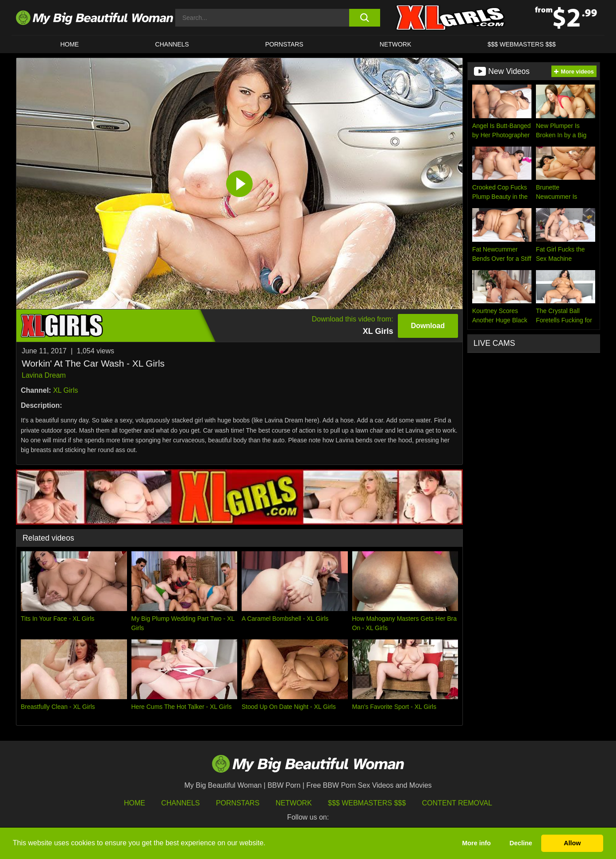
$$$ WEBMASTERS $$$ (522, 44)
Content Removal (457, 803)
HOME (69, 44)
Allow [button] (572, 843)
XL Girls (65, 390)
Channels (180, 803)
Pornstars (284, 44)
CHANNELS (172, 44)
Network (396, 44)
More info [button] (476, 843)
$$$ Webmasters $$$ (367, 803)
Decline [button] (521, 843)
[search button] (364, 18)
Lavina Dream (44, 375)
